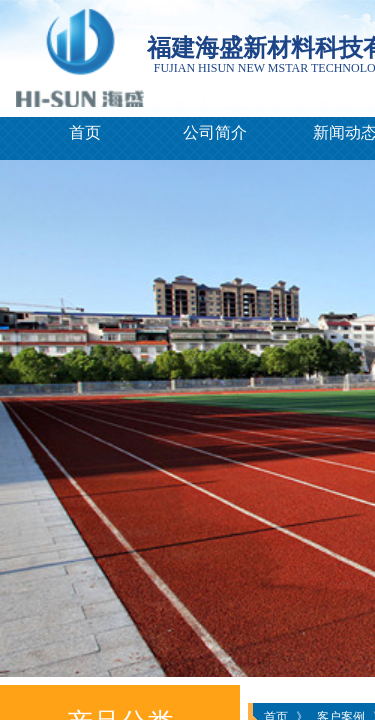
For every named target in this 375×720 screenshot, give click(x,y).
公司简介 (215, 132)
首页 (85, 132)
